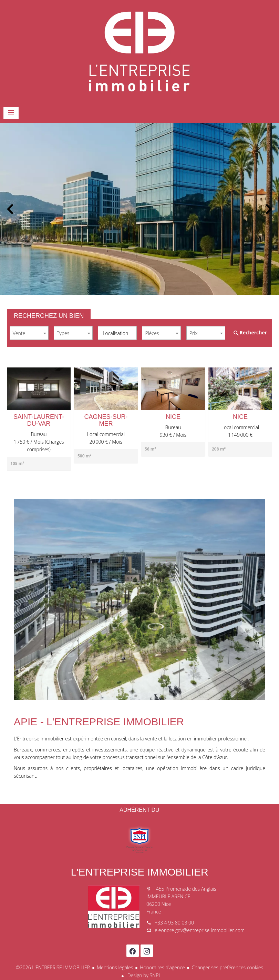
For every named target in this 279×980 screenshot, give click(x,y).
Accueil (139, 52)
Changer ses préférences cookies (227, 967)
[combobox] (29, 333)
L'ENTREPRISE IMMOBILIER (139, 872)
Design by (143, 975)
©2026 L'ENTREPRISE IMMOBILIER (53, 967)
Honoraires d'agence (162, 967)
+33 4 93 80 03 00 (174, 923)
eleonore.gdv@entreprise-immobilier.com (200, 930)
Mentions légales (115, 967)
